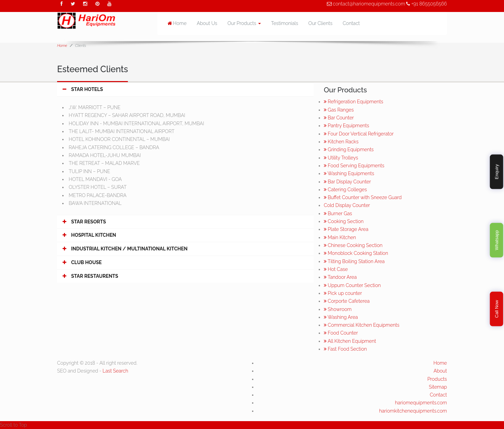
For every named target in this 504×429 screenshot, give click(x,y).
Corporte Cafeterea (347, 301)
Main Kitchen (340, 237)
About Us (207, 23)
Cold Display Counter (347, 205)
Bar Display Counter (347, 182)
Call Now (496, 309)
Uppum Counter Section (352, 285)
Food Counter (341, 333)
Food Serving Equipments (354, 166)
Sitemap (438, 387)
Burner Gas (338, 213)
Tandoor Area (340, 277)
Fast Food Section (345, 349)
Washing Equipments (349, 173)
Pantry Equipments (346, 126)
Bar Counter (339, 118)
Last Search (115, 371)
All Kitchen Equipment (350, 341)
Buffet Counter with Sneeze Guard (363, 197)
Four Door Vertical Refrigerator (359, 134)
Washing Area (341, 317)
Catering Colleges (345, 190)
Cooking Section (344, 221)
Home (177, 23)
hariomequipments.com (421, 403)
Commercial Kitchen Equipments (362, 325)
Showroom (338, 309)
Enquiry (496, 172)
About (440, 371)
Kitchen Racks (341, 142)
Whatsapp (496, 240)
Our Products (244, 23)
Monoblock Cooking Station (356, 253)
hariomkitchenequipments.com (413, 411)
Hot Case (336, 269)
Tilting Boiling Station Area (354, 261)
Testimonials (285, 23)
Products (437, 379)
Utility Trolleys (341, 158)
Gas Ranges (339, 110)
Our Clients (320, 23)
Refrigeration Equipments (354, 102)
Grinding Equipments (349, 149)
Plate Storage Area (346, 229)
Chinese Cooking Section (353, 245)
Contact (351, 23)
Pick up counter (343, 293)
